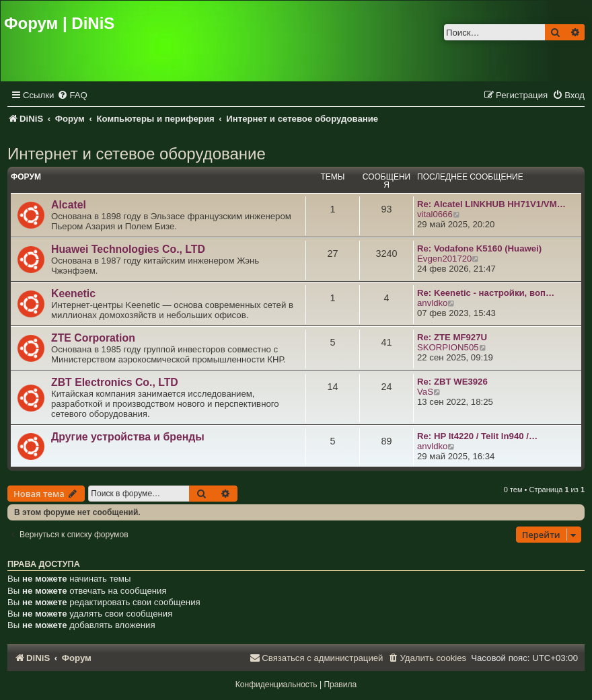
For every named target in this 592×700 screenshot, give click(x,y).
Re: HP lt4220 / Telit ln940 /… (477, 436)
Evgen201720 (444, 259)
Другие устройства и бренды (128, 437)
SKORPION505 (448, 347)
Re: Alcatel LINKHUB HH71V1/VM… (491, 204)
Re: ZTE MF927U (452, 337)
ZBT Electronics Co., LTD (115, 382)
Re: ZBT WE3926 (452, 382)
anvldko (432, 303)
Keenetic (73, 294)
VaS (425, 392)
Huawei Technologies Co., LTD (128, 249)
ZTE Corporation (93, 338)
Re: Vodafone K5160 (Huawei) (479, 248)
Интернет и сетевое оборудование (137, 154)
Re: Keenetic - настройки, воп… (486, 293)
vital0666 (435, 214)
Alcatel (69, 205)
